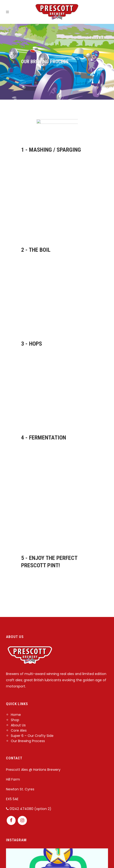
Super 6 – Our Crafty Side (32, 736)
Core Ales (19, 730)
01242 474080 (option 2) (29, 809)
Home (16, 715)
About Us (18, 725)
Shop (15, 720)
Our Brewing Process (28, 741)
